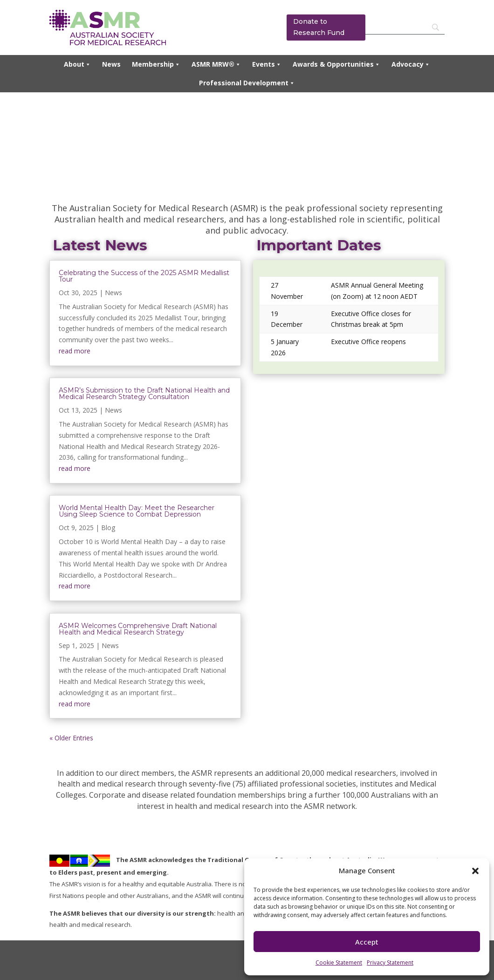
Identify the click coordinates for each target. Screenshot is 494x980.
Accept (367, 942)
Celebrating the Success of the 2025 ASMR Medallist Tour (144, 276)
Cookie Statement (339, 963)
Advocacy (411, 64)
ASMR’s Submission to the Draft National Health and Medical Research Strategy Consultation (144, 393)
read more (75, 351)
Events (267, 64)
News (111, 64)
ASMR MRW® (216, 64)
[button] (475, 871)
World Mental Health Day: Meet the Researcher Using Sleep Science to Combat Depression (137, 511)
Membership (156, 64)
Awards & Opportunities (336, 64)
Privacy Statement (390, 963)
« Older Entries (71, 738)
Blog (108, 528)
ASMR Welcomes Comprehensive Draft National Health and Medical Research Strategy (138, 629)
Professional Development (247, 83)
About (77, 64)
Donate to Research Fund (319, 27)
